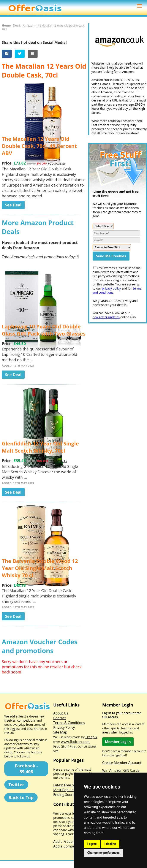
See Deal (13, 205)
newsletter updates (106, 317)
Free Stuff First (65, 746)
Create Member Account (122, 763)
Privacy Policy (64, 727)
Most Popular (64, 790)
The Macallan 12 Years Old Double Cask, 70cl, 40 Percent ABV (39, 146)
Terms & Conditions (69, 723)
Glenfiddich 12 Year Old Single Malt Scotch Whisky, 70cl (40, 447)
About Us (61, 713)
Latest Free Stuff (66, 785)
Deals (17, 25)
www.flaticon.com (75, 742)
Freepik (91, 737)
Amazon (29, 25)
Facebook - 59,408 (26, 769)
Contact (59, 718)
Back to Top (21, 798)
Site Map (60, 732)
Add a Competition (68, 846)
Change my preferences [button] (104, 853)
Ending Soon (63, 795)
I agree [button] (92, 844)
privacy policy (111, 288)
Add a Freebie (64, 841)
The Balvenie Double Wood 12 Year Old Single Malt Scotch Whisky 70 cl (40, 568)
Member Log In (118, 742)
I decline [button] (110, 844)
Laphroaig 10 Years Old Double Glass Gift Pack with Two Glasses (44, 330)
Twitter (16, 785)
